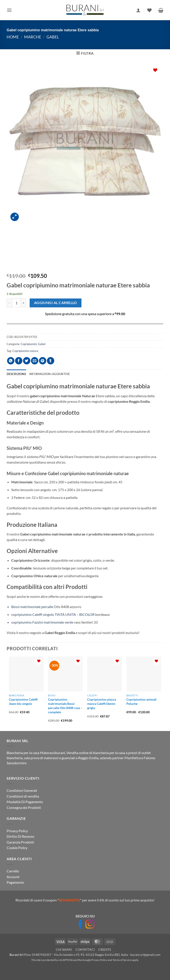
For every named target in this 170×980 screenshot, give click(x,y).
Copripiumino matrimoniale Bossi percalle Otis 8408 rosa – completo (65, 706)
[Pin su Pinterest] (43, 361)
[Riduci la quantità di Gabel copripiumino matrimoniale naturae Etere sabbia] (9, 303)
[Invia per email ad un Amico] (35, 361)
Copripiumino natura (25, 351)
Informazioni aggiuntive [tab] (50, 374)
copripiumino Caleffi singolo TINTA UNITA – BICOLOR (53, 614)
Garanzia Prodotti (20, 842)
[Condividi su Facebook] (19, 361)
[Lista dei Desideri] (149, 10)
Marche (33, 37)
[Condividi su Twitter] (27, 361)
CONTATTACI (85, 949)
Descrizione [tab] (16, 374)
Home (13, 37)
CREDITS (105, 949)
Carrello (13, 871)
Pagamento (15, 882)
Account (13, 877)
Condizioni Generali (22, 790)
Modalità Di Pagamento (25, 802)
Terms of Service (122, 960)
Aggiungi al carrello (56, 303)
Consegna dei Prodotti (24, 807)
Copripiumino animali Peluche (141, 701)
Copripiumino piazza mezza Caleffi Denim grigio (102, 703)
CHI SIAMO (64, 949)
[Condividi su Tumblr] (51, 361)
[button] (9, 10)
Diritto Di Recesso (20, 836)
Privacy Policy (17, 831)
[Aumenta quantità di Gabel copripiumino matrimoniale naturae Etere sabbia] (23, 303)
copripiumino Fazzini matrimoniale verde (42, 622)
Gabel (53, 37)
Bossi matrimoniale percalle (32, 607)
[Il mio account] (138, 10)
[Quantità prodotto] (16, 303)
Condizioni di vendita (23, 796)
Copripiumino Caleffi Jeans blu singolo (23, 701)
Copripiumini (29, 344)
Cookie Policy (17, 848)
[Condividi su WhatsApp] (11, 361)
